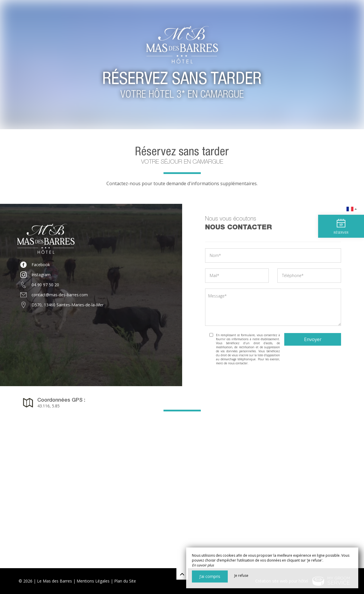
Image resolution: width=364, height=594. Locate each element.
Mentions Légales (93, 581)
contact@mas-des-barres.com (60, 295)
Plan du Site (125, 581)
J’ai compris (210, 576)
